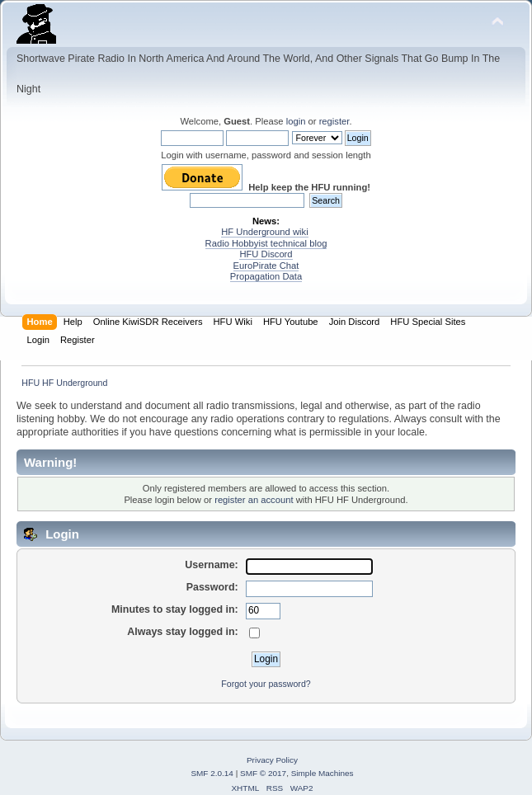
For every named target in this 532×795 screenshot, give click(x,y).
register (334, 121)
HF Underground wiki (264, 232)
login (296, 121)
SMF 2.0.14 (212, 773)
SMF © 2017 (263, 773)
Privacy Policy (272, 760)
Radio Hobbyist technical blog (266, 243)
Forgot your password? (266, 684)
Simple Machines (322, 773)
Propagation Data (266, 276)
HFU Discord (266, 254)
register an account (254, 500)
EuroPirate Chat (266, 266)
